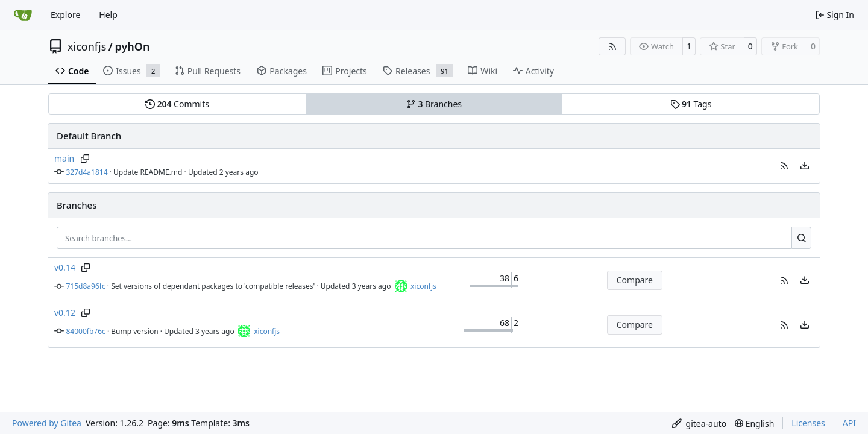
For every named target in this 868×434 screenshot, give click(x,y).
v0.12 (65, 313)
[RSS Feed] (612, 46)
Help (108, 15)
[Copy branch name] (85, 159)
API (849, 423)
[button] (784, 166)
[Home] (23, 15)
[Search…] (801, 238)
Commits (177, 104)
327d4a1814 (87, 172)
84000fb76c (86, 331)
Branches (434, 104)
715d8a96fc (86, 286)
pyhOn (132, 46)
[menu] (805, 166)
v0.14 (65, 267)
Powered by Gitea (47, 423)
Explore (65, 15)
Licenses (808, 423)
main (64, 158)
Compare (635, 280)
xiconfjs (87, 46)
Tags (691, 104)
